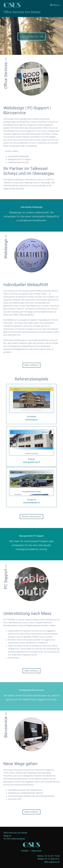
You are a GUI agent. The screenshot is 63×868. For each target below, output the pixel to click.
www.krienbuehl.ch (31, 503)
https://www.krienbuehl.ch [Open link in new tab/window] (31, 487)
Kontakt (25, 851)
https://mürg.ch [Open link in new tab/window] (31, 404)
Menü (56, 5)
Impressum (37, 851)
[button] (31, 365)
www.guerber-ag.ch (31, 462)
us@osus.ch (54, 862)
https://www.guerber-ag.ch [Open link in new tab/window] (31, 447)
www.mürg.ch (31, 420)
